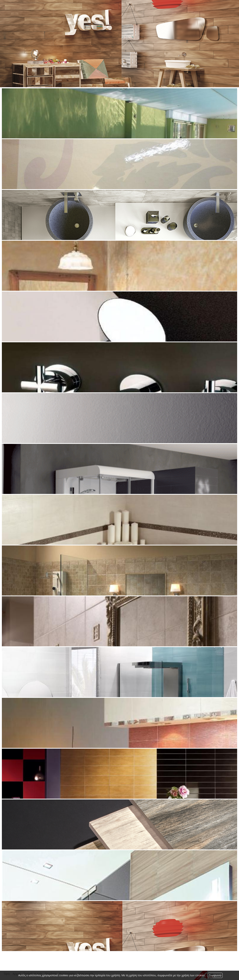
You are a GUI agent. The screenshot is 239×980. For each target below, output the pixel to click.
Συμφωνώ (215, 975)
